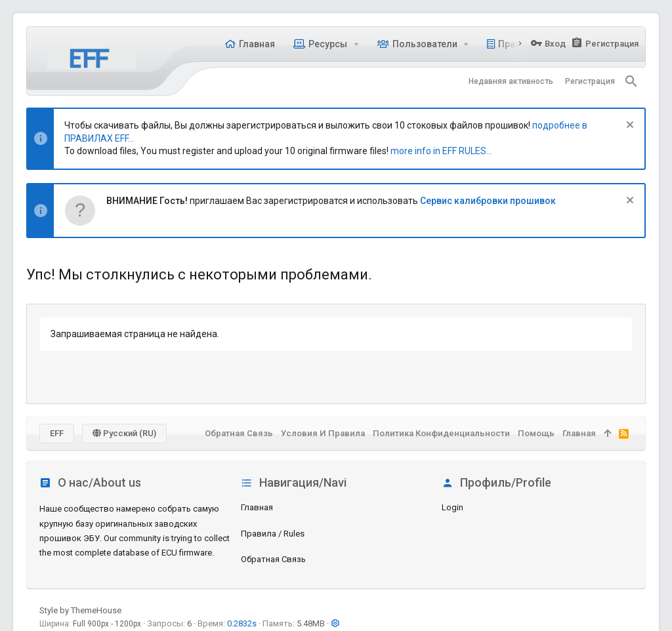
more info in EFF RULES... (441, 151)
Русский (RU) (124, 433)
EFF (57, 433)
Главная (257, 507)
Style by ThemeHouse (80, 610)
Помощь (536, 433)
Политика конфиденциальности (441, 433)
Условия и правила (323, 433)
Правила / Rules (273, 534)
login (452, 507)
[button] (356, 44)
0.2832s (242, 623)
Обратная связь (273, 559)
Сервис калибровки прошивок (488, 201)
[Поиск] (631, 81)
